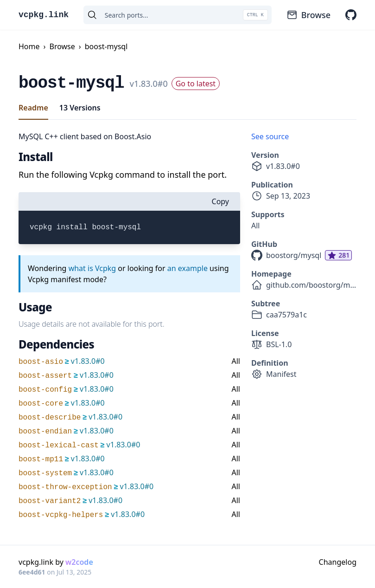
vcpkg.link (44, 15)
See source (270, 136)
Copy (220, 201)
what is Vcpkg (92, 268)
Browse (308, 15)
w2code (79, 562)
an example (187, 268)
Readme (33, 108)
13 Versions (80, 108)
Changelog (338, 562)
